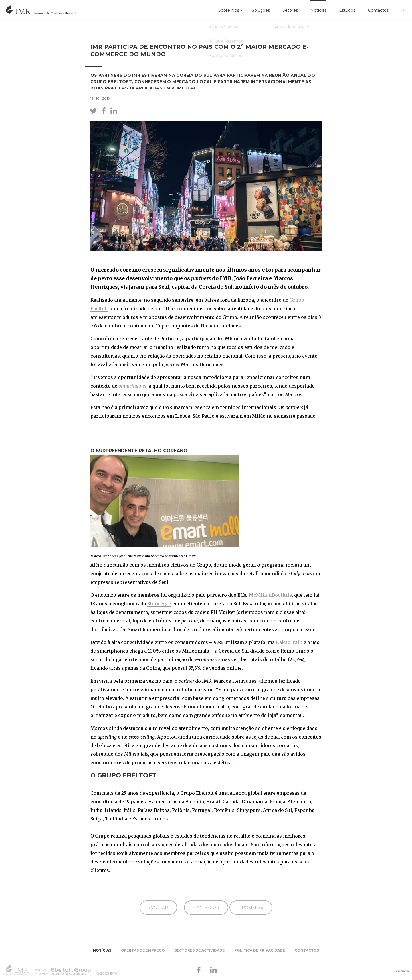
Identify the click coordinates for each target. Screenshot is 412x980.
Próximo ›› (251, 908)
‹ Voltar (158, 908)
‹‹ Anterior (206, 908)
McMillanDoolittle (270, 595)
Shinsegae (159, 604)
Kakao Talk (289, 642)
